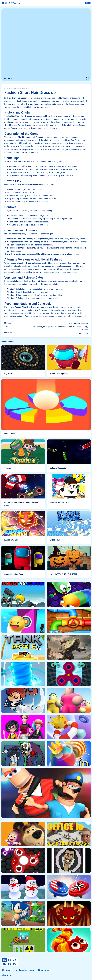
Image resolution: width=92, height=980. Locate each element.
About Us (6, 975)
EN (5, 960)
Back (8, 78)
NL (5, 964)
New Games (45, 970)
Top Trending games (25, 970)
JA (15, 960)
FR (10, 964)
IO (5, 89)
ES (10, 960)
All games (7, 970)
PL (15, 964)
